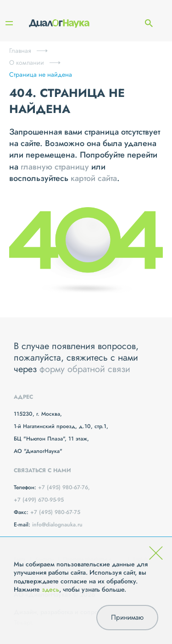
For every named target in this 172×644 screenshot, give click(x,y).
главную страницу (55, 167)
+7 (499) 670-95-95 (39, 500)
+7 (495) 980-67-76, (64, 487)
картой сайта (94, 178)
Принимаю (127, 617)
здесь (50, 589)
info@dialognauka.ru (57, 525)
